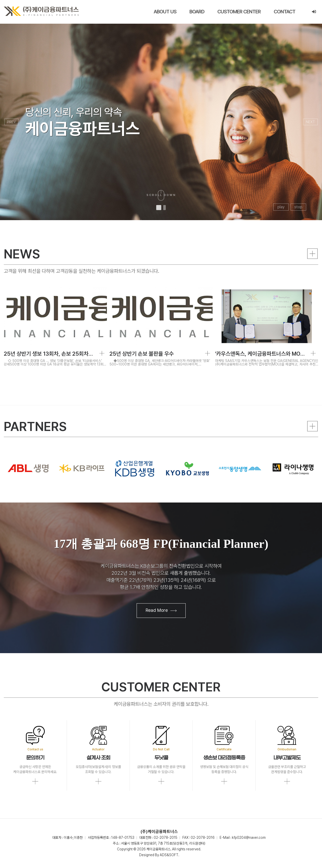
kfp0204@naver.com (249, 838)
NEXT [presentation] (310, 122)
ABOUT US (165, 12)
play (281, 207)
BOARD (197, 12)
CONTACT (285, 12)
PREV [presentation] (11, 122)
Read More (161, 611)
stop (298, 207)
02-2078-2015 (166, 838)
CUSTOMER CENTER (239, 12)
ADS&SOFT (169, 855)
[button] (159, 208)
